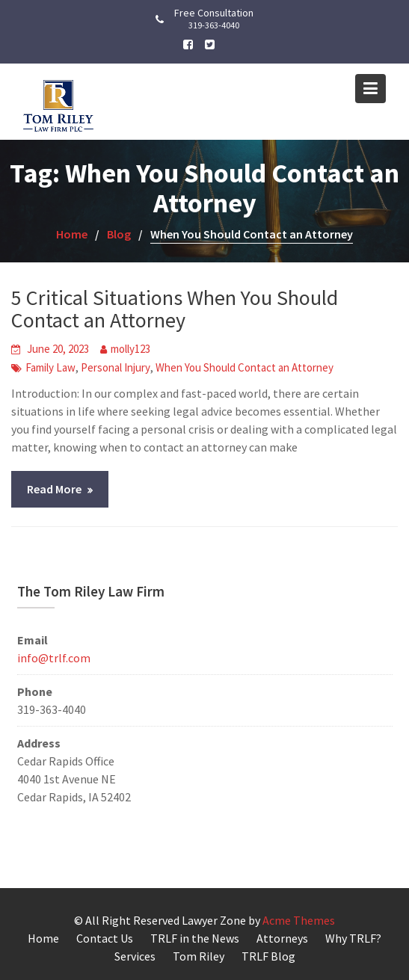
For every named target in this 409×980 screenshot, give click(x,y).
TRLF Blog (268, 956)
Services (135, 956)
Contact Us (105, 938)
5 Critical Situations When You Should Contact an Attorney (175, 309)
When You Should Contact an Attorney (245, 367)
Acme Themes (299, 920)
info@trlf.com (54, 658)
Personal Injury (116, 367)
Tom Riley (199, 956)
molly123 (130, 349)
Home (43, 938)
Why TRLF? (353, 938)
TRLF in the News (195, 938)
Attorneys (282, 938)
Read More (54, 489)
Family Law (50, 367)
